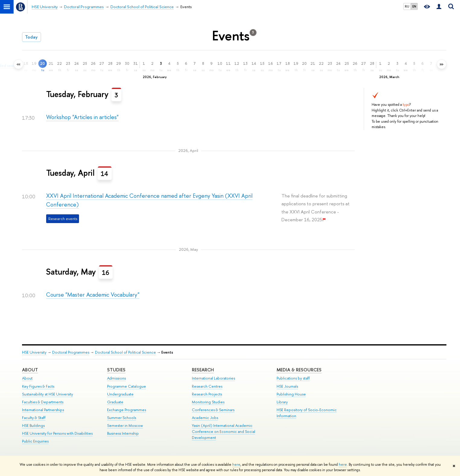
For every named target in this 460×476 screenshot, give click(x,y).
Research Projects (207, 394)
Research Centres (207, 386)
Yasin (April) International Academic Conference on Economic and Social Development (224, 432)
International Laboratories (213, 378)
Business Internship (123, 433)
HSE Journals (287, 386)
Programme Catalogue (127, 386)
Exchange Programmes (127, 410)
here (236, 465)
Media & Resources (299, 370)
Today (31, 37)
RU (407, 6)
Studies (116, 370)
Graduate (115, 402)
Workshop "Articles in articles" (82, 117)
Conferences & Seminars (213, 410)
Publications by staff (293, 378)
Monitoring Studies (208, 402)
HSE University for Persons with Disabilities (57, 433)
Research (203, 370)
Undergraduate (120, 394)
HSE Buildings (33, 426)
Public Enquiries (35, 441)
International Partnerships (43, 410)
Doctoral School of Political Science (125, 352)
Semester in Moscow (125, 426)
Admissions (116, 378)
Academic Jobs (205, 418)
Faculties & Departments (43, 402)
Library (282, 402)
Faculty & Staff (34, 418)
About (30, 370)
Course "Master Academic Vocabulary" (93, 295)
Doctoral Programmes (71, 352)
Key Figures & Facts (38, 386)
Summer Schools (122, 418)
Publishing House (291, 394)
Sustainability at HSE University (48, 394)
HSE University (34, 352)
